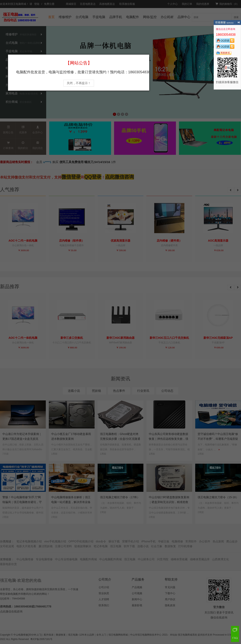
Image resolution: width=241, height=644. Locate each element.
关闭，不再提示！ (79, 83)
